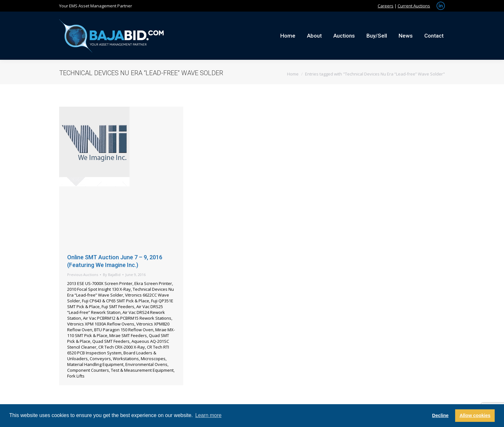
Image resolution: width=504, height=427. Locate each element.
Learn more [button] (208, 415)
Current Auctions (414, 6)
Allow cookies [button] (475, 415)
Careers (386, 6)
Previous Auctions (83, 275)
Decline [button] (440, 415)
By (112, 275)
